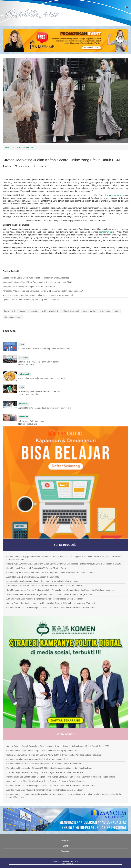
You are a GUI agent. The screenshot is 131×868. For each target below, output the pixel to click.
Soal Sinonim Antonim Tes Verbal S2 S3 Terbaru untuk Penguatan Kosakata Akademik (44, 586)
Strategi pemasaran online (111, 195)
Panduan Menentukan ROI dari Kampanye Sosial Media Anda (45, 349)
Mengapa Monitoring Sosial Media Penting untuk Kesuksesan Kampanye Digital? (38, 282)
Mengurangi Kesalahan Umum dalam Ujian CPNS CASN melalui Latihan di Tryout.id (43, 581)
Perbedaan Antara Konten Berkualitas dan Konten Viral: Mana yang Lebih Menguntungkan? (43, 291)
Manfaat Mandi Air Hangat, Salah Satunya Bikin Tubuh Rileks (44, 408)
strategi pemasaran (13, 317)
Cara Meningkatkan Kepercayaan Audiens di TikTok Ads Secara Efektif (37, 759)
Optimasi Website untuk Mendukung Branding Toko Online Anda (31, 300)
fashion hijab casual (70, 311)
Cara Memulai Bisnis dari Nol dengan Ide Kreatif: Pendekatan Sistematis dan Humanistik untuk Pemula (51, 608)
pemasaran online (107, 232)
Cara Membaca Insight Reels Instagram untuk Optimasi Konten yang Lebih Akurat (42, 751)
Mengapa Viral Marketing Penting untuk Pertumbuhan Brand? (30, 287)
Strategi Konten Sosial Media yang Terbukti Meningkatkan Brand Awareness (36, 278)
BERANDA (10, 148)
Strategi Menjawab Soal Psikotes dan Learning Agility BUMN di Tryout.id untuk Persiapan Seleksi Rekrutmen (54, 755)
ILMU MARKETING (26, 148)
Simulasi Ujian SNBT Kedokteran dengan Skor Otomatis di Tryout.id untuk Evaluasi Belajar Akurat (49, 594)
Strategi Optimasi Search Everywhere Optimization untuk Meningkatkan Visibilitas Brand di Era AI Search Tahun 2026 (58, 746)
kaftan (116, 311)
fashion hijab (10, 311)
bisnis (21, 344)
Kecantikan (23, 417)
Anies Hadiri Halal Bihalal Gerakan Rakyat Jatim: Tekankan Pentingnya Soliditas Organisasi (46, 781)
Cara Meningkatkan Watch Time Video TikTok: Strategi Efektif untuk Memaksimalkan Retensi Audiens (51, 573)
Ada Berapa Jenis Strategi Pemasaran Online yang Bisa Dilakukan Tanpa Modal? (38, 295)
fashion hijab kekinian (28, 311)
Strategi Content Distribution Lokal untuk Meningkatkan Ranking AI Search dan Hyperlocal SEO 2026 (50, 603)
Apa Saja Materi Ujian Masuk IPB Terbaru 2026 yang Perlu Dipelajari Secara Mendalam (45, 599)
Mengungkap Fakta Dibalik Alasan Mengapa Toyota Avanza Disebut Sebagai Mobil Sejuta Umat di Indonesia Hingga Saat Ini (61, 777)
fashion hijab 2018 (50, 311)
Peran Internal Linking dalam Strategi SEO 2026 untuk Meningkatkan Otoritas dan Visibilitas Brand (49, 768)
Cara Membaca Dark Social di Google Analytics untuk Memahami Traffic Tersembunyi (44, 764)
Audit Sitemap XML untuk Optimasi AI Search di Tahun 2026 (33, 577)
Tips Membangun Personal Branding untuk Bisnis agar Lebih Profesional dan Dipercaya (45, 772)
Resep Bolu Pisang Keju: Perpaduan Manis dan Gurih (41, 378)
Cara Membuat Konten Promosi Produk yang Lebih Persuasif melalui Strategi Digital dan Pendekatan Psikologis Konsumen (60, 590)
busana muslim (89, 311)
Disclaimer (65, 851)
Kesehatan (23, 404)
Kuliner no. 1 (24, 374)
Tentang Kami (65, 841)
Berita (66, 846)
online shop (105, 311)
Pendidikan (23, 358)
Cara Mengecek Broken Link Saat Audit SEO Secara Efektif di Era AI (36, 568)
